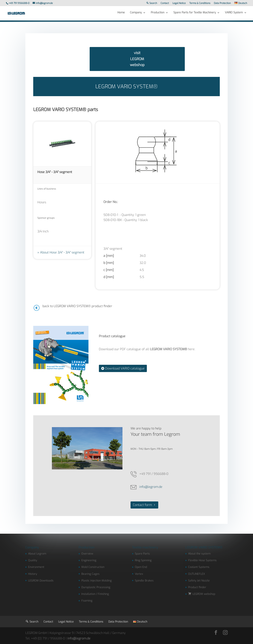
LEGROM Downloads (41, 581)
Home (121, 14)
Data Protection (222, 3)
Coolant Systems (199, 567)
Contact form (142, 505)
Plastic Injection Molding (97, 581)
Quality (33, 560)
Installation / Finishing (95, 594)
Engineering (89, 560)
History (33, 574)
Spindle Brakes (144, 581)
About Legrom (37, 554)
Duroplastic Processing (96, 587)
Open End (141, 567)
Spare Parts (142, 554)
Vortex (139, 574)
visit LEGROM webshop (137, 59)
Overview (87, 554)
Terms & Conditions (200, 3)
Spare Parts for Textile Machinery (195, 14)
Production (158, 14)
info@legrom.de (151, 487)
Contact (165, 3)
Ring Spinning (143, 560)
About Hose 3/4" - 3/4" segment (62, 252)
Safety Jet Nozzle (199, 581)
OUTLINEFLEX (197, 574)
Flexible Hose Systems (202, 560)
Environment (36, 567)
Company (136, 14)
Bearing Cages (90, 574)
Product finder (197, 587)
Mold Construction (93, 567)
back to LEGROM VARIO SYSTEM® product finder (77, 306)
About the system (199, 554)
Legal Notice (179, 3)
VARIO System (234, 14)
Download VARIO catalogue (125, 368)
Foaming (87, 601)
